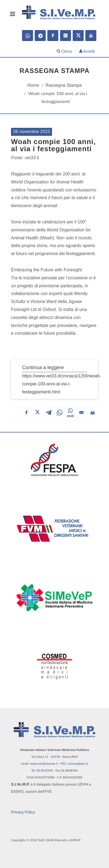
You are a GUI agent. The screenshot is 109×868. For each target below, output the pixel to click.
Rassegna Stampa (64, 85)
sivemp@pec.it (78, 764)
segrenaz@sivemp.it (44, 764)
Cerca (64, 51)
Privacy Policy (23, 812)
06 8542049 (45, 770)
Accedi (87, 51)
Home (33, 85)
